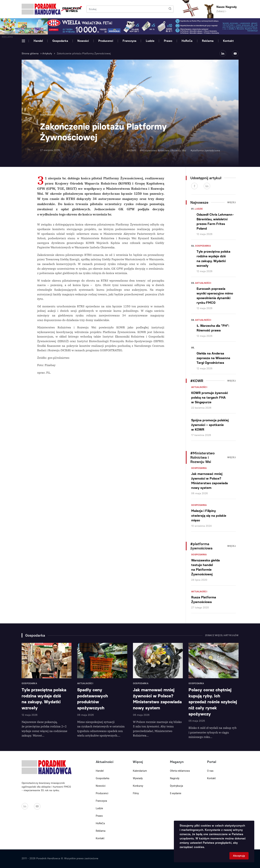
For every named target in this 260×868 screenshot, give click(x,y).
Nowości (83, 41)
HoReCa (187, 41)
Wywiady (138, 778)
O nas (210, 771)
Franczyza (129, 41)
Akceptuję (239, 856)
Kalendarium (140, 771)
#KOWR (131, 151)
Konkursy (138, 786)
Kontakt (228, 41)
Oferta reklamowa (180, 771)
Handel (38, 41)
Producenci (106, 41)
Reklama (208, 41)
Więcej (232, 202)
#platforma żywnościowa (205, 151)
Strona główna (30, 54)
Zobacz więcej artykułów (222, 635)
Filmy (136, 793)
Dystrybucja (176, 786)
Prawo (168, 41)
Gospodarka (60, 41)
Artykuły (47, 54)
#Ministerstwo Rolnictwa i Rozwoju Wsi (163, 151)
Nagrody (175, 778)
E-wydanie (176, 793)
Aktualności (203, 283)
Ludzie (150, 41)
